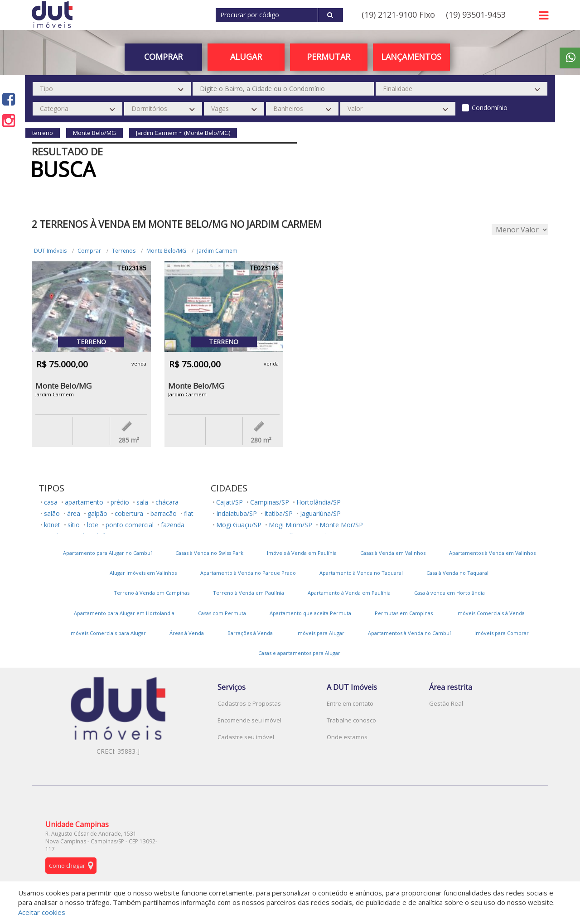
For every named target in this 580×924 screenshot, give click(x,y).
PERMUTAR (329, 57)
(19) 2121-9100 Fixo (398, 14)
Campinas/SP (270, 502)
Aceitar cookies (42, 912)
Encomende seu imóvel (249, 720)
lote (93, 525)
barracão (164, 513)
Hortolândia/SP (319, 502)
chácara (167, 502)
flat (189, 513)
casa (51, 502)
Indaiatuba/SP (237, 513)
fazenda (173, 525)
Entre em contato (350, 703)
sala (142, 502)
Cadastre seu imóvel (246, 737)
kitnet (52, 525)
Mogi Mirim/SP (290, 525)
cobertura (129, 513)
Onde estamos (347, 737)
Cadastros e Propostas (249, 703)
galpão (97, 513)
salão (52, 513)
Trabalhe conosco (351, 720)
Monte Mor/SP (341, 525)
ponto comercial (130, 525)
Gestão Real (446, 703)
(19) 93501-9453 (476, 14)
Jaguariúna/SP (320, 513)
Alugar (246, 57)
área (74, 513)
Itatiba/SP (278, 513)
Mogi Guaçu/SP (239, 525)
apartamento (84, 502)
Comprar (163, 57)
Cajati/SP (230, 502)
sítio (74, 525)
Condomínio (490, 108)
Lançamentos (411, 57)
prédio (120, 502)
